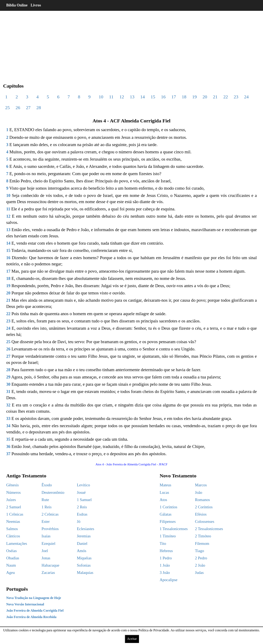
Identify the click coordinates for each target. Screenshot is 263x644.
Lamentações (17, 543)
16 (163, 97)
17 (174, 97)
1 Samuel (84, 500)
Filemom (202, 543)
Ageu (10, 573)
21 (215, 97)
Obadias (13, 558)
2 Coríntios (204, 507)
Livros (36, 5)
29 (8, 377)
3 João (165, 573)
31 (8, 392)
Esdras (82, 514)
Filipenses (168, 521)
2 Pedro (201, 558)
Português (17, 589)
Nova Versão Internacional (25, 604)
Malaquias (85, 573)
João (199, 492)
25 (7, 108)
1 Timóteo (168, 536)
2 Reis (82, 507)
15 (153, 97)
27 (28, 108)
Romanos (203, 500)
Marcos (201, 485)
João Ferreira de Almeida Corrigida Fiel (35, 610)
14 (143, 97)
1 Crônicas (15, 514)
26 (18, 108)
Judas (199, 573)
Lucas (164, 492)
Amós (82, 551)
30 (8, 384)
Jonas (46, 558)
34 (8, 426)
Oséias (12, 551)
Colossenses (205, 521)
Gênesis (12, 485)
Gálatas (166, 514)
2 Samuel (14, 507)
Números (14, 492)
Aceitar (132, 639)
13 (132, 97)
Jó (79, 521)
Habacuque (50, 565)
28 (39, 108)
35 (8, 439)
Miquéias (84, 558)
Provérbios (50, 529)
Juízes (11, 500)
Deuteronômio (53, 492)
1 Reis (47, 507)
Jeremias (84, 536)
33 (8, 418)
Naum (11, 565)
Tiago (200, 551)
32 (8, 405)
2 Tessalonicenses (209, 529)
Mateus (166, 485)
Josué (81, 492)
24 (246, 97)
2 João (200, 565)
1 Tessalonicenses (174, 529)
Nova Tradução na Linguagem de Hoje (34, 598)
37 (8, 454)
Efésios (201, 514)
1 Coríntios (169, 507)
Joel (45, 551)
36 (8, 446)
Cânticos (13, 536)
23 (236, 97)
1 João (165, 565)
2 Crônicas (50, 514)
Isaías (46, 536)
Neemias (13, 521)
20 (205, 97)
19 (194, 97)
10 (101, 97)
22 (226, 97)
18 (184, 97)
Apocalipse (169, 580)
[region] (131, 44)
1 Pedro (166, 558)
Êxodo (47, 485)
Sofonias (84, 565)
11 (111, 97)
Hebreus (166, 551)
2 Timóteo (203, 536)
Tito (163, 543)
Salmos (12, 529)
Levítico (83, 485)
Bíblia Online (17, 5)
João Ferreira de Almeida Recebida (31, 617)
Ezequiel (48, 543)
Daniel (82, 543)
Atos (163, 500)
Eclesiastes (85, 529)
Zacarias (48, 573)
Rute (45, 500)
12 (122, 97)
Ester (46, 521)
